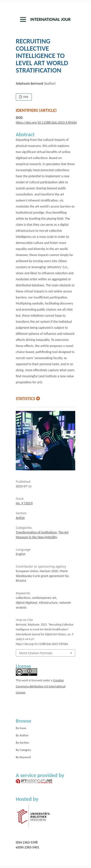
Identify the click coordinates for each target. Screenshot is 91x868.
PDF (25, 97)
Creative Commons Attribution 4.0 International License (41, 686)
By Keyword (23, 757)
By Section (22, 743)
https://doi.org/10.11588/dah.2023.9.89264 (46, 123)
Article (20, 518)
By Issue (21, 728)
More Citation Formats (36, 653)
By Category (23, 750)
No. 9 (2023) (24, 503)
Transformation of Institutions (36, 532)
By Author (22, 735)
